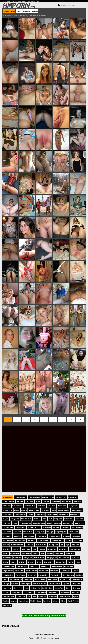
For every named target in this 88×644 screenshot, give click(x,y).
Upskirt (76, 597)
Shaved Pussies (54, 584)
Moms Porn (59, 553)
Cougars (5, 519)
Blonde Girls (62, 506)
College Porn (75, 514)
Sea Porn (79, 575)
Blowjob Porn (74, 506)
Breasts (24, 510)
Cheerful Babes (20, 514)
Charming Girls (77, 510)
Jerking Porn (53, 545)
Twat (34, 597)
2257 (37, 638)
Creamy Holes (26, 519)
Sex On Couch (65, 579)
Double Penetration (54, 523)
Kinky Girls (6, 549)
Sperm (68, 588)
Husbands (30, 545)
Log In (39, 1)
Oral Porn (22, 562)
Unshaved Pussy (65, 597)
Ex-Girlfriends (20, 527)
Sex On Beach (52, 579)
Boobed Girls (7, 510)
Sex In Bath (28, 579)
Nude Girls (76, 558)
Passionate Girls (8, 566)
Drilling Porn (80, 523)
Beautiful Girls (17, 506)
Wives (63, 601)
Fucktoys (50, 532)
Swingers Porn (53, 592)
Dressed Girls (68, 523)
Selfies (5, 579)
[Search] (72, 5)
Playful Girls (45, 566)
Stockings (76, 588)
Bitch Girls (41, 506)
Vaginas (14, 601)
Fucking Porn (39, 532)
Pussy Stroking (8, 575)
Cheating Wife (7, 514)
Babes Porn (56, 501)
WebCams (27, 11)
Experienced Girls (34, 527)
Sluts (26, 588)
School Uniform (68, 575)
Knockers (16, 549)
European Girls (8, 527)
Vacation (6, 601)
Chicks (30, 514)
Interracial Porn (41, 545)
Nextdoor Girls (64, 558)
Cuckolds (37, 519)
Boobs (17, 510)
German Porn (74, 532)
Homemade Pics (44, 540)
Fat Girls (56, 527)
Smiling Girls (35, 588)
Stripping (6, 592)
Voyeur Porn (23, 601)
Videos (19, 11)
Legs (34, 549)
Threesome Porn (8, 597)
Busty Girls (45, 510)
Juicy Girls (75, 545)
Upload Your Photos (41, 635)
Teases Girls (65, 592)
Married (5, 553)
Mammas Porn (75, 549)
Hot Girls (6, 545)
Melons (36, 553)
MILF (43, 553)
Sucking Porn (29, 592)
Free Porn (18, 532)
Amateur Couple (21, 497)
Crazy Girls (15, 519)
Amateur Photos (9, 11)
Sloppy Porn (18, 588)
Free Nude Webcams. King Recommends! (44, 616)
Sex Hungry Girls (16, 579)
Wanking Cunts (36, 601)
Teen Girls (76, 592)
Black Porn (51, 506)
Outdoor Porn (61, 562)
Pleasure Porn (57, 566)
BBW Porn (6, 506)
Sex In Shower (40, 579)
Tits (29, 597)
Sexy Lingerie (26, 584)
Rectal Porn (32, 575)
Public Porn (54, 571)
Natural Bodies (39, 558)
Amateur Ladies (34, 497)
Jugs (67, 545)
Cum (44, 519)
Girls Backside (29, 536)
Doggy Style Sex (39, 523)
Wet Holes (47, 601)
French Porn (28, 532)
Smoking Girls (47, 588)
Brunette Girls (34, 510)
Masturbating (15, 553)
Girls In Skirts (41, 536)
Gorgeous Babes (54, 536)
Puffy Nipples (66, 571)
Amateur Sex (73, 497)
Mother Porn (70, 553)
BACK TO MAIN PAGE (10, 626)
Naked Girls (17, 558)
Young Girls (7, 605)
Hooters (69, 540)
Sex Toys (6, 584)
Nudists (5, 562)
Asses (38, 501)
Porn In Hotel (69, 566)
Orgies (39, 562)
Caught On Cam (64, 510)
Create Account (31, 1)
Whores (56, 601)
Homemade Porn (58, 540)
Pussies (76, 571)
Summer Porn (41, 592)
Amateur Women (8, 501)
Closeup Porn (52, 514)
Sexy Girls (15, 584)
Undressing (52, 597)
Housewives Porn (17, 545)
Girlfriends (17, 536)
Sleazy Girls (7, 588)
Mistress (50, 553)
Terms (31, 638)
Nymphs (13, 562)
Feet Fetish (66, 527)
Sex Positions (77, 579)
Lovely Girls (63, 549)
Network (35, 11)
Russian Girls (56, 575)
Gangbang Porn (61, 532)
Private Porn (43, 571)
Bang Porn (78, 501)
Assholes (46, 501)
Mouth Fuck (7, 558)
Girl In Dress (7, 536)
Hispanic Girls (20, 540)
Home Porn (32, 540)
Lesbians (42, 549)
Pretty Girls (19, 571)
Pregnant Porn (8, 571)
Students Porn (17, 592)
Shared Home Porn (40, 584)
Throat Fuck (21, 597)
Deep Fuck (6, 523)
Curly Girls (58, 519)
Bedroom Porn (30, 506)
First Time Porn (77, 527)
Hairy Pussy (76, 536)
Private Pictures (31, 571)
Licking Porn (52, 549)
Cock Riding (64, 514)
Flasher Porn (7, 532)
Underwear (42, 597)
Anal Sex (20, 501)
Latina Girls (26, 549)
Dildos (15, 523)
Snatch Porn (59, 588)
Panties (70, 562)
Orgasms (31, 562)
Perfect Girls (34, 566)
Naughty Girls (52, 558)
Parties (78, 562)
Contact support (53, 638)
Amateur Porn (61, 497)
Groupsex (66, 536)
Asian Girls (29, 501)
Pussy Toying (21, 575)
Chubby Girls (40, 514)
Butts (54, 510)
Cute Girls (79, 519)
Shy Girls (66, 584)
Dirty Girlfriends (25, 523)
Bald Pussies (67, 501)
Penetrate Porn (22, 566)
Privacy (44, 638)
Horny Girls (78, 540)
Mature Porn (26, 553)
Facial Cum (47, 527)
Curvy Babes (69, 519)
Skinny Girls (76, 584)
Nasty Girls (28, 558)
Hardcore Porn (8, 540)
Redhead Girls (43, 575)
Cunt (50, 519)
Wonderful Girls (73, 601)
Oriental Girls (49, 562)
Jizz (62, 545)
